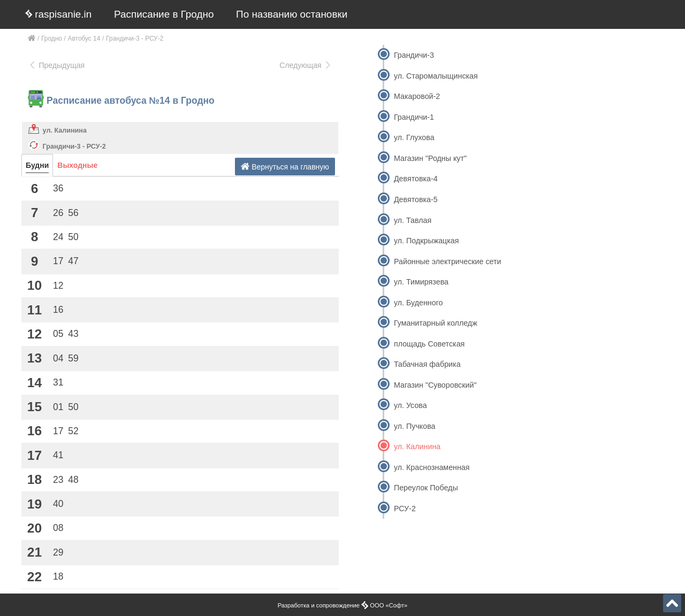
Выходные (77, 165)
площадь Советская (429, 344)
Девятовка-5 (416, 199)
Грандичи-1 (414, 117)
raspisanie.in (58, 14)
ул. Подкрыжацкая (427, 241)
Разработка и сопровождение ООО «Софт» (343, 605)
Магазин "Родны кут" (430, 158)
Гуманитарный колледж (436, 323)
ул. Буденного (418, 303)
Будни (37, 165)
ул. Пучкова (415, 426)
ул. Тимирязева (421, 282)
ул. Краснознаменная (432, 467)
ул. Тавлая (413, 220)
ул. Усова (410, 405)
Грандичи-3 (414, 55)
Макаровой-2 (417, 96)
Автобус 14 (84, 38)
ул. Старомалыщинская (436, 76)
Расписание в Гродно (164, 14)
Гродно (52, 38)
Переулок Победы (426, 488)
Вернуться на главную (285, 167)
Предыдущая (56, 65)
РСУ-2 (405, 509)
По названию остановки (292, 14)
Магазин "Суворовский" (435, 385)
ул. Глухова (414, 137)
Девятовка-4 (416, 179)
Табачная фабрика (427, 364)
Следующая (306, 65)
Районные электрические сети (448, 261)
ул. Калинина (65, 130)
